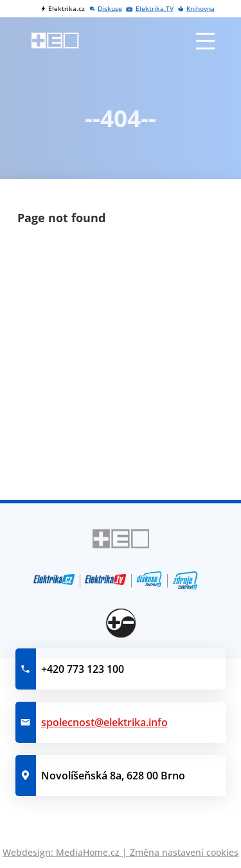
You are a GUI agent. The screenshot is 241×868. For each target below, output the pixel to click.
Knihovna (201, 9)
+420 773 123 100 (83, 669)
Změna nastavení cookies (184, 852)
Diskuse (110, 9)
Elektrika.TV (155, 9)
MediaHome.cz (88, 852)
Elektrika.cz (67, 9)
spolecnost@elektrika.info (104, 722)
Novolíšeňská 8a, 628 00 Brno (113, 776)
